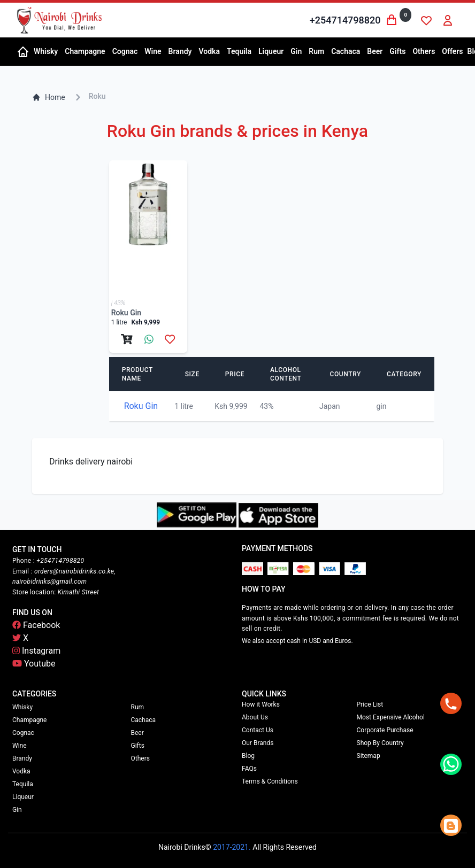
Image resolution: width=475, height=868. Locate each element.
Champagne (29, 720)
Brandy (22, 758)
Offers (452, 51)
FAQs (249, 769)
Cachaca (144, 720)
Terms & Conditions (270, 781)
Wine (20, 746)
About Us (255, 717)
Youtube (34, 664)
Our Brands (258, 743)
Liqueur (23, 797)
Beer (137, 733)
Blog (248, 756)
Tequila (23, 784)
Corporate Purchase (385, 730)
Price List (370, 704)
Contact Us (258, 730)
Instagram (36, 651)
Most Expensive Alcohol (391, 717)
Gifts (138, 746)
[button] (45, 52)
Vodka (21, 771)
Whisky (22, 707)
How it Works (261, 704)
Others (140, 758)
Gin (17, 810)
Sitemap (369, 756)
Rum (138, 707)
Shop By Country (380, 743)
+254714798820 (345, 20)
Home (49, 97)
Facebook (36, 625)
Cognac (23, 733)
